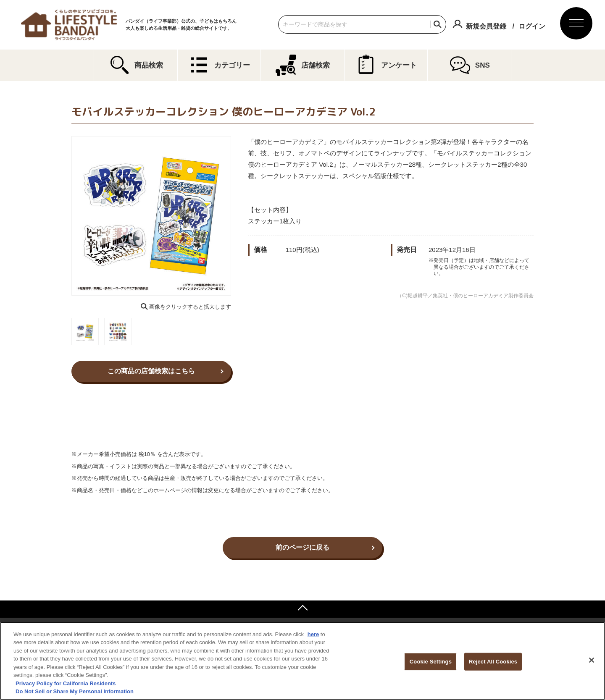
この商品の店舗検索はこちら (151, 371)
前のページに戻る (302, 547)
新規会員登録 (486, 26)
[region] (302, 661)
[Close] (592, 660)
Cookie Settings (431, 662)
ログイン (532, 26)
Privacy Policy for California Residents (66, 683)
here (313, 634)
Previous (66, 216)
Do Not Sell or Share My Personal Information (75, 691)
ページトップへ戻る (302, 609)
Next (237, 216)
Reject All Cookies (493, 662)
